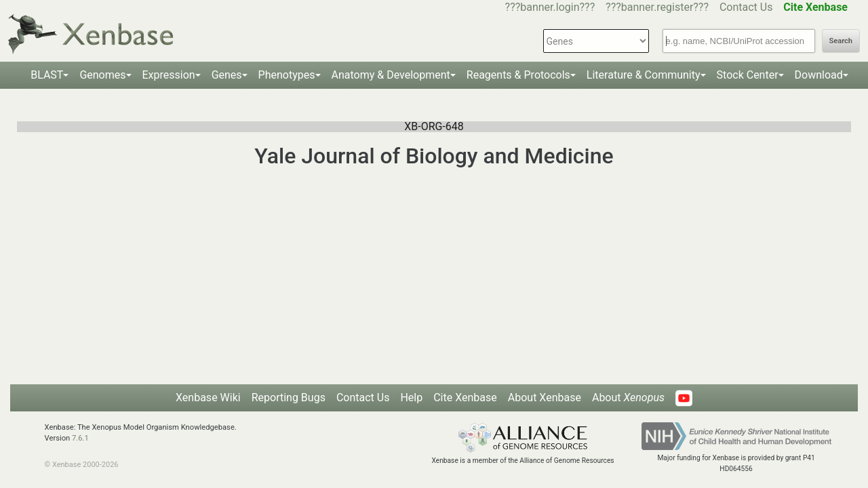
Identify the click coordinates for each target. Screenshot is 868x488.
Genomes (102, 75)
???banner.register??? (657, 7)
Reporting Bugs (289, 398)
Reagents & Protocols (518, 75)
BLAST (47, 75)
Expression (169, 75)
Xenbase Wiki (208, 398)
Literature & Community (644, 75)
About (628, 398)
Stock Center (748, 75)
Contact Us (746, 7)
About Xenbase (545, 398)
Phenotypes (287, 75)
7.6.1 (80, 438)
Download (819, 75)
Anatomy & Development (391, 75)
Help (411, 398)
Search (841, 41)
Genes (227, 75)
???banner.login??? (550, 7)
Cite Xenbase (465, 398)
